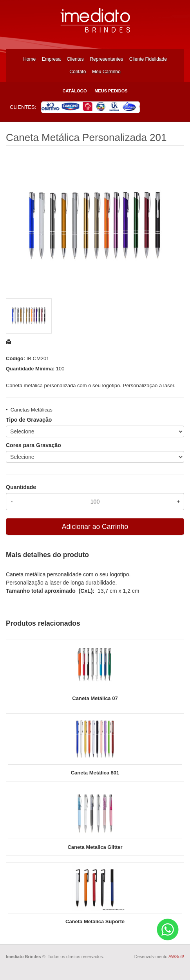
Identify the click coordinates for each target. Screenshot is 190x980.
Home (29, 59)
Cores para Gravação (33, 445)
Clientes (75, 59)
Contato (78, 72)
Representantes (106, 59)
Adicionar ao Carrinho (95, 527)
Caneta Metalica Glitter (95, 847)
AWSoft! (176, 957)
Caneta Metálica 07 (95, 698)
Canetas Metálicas (32, 410)
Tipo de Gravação (29, 420)
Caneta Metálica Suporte (95, 921)
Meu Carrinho (106, 72)
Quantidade (21, 487)
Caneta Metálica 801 (95, 773)
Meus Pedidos (111, 91)
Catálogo (74, 91)
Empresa (51, 59)
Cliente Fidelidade (148, 59)
